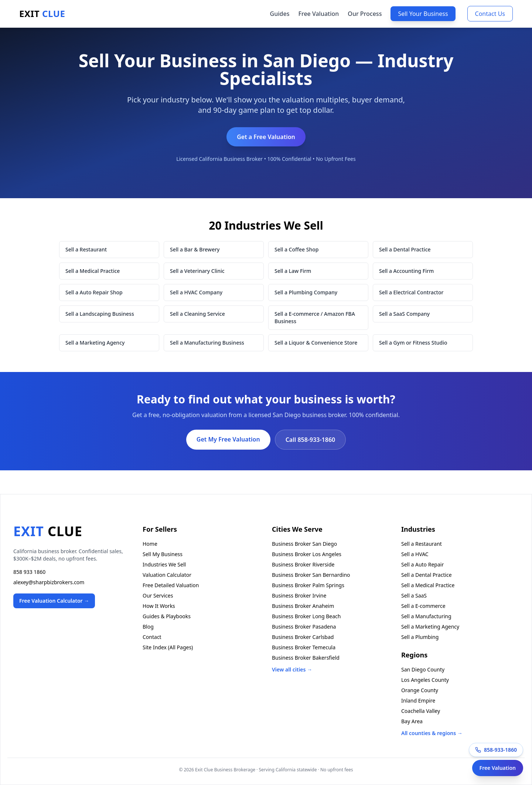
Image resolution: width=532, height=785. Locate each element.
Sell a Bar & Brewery (195, 249)
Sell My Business (163, 554)
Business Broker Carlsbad (303, 637)
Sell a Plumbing (420, 637)
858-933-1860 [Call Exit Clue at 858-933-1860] (496, 750)
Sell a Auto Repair (422, 564)
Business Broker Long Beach (306, 616)
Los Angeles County (425, 680)
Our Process (365, 14)
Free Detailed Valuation (171, 585)
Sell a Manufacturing (426, 616)
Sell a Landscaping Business (100, 314)
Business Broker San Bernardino (311, 575)
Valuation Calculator (167, 575)
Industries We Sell (164, 564)
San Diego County (423, 669)
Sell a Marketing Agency (95, 343)
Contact (152, 637)
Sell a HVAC (415, 554)
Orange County (420, 690)
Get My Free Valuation (228, 439)
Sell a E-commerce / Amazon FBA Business (315, 317)
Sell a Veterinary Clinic (197, 271)
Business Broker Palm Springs (308, 585)
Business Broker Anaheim (303, 606)
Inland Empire (418, 701)
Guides (280, 14)
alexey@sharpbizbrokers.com (49, 582)
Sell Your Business (423, 14)
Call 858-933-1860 (311, 440)
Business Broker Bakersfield (306, 658)
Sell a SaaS (414, 595)
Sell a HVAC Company (196, 292)
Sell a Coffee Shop (296, 249)
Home (150, 544)
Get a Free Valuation (266, 137)
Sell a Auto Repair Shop (94, 292)
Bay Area (412, 721)
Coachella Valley (421, 711)
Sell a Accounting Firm (406, 271)
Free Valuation (318, 14)
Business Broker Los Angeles (307, 554)
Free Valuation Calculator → (54, 601)
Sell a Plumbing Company (306, 292)
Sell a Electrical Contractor (411, 292)
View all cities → (292, 669)
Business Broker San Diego (304, 544)
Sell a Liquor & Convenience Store (316, 343)
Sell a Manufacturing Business (207, 343)
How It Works (159, 606)
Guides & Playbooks (167, 616)
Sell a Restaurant (86, 249)
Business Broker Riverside (303, 564)
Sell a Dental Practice (405, 249)
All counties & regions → (432, 733)
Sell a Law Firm (293, 271)
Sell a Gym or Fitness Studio (413, 343)
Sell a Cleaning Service (197, 314)
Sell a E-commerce (423, 606)
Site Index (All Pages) (168, 647)
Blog (148, 627)
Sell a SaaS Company (404, 314)
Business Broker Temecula (304, 647)
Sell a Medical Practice (93, 271)
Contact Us (490, 14)
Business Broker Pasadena (304, 627)
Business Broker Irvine (299, 595)
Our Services (158, 595)
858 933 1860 (29, 572)
